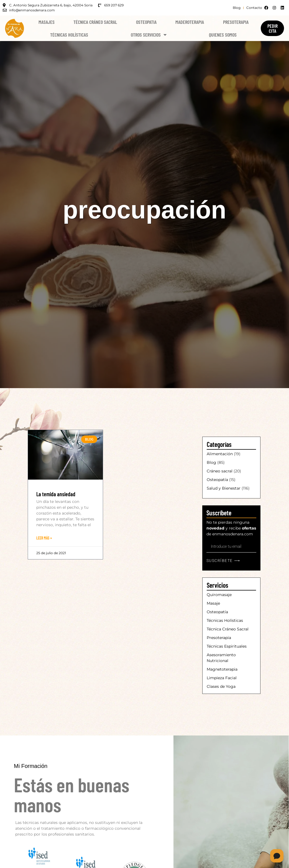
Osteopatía (217, 480)
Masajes (47, 22)
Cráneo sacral (220, 471)
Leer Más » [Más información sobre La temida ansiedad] (44, 538)
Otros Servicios (149, 35)
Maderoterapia (190, 22)
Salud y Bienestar (224, 488)
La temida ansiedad (56, 494)
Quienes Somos (223, 35)
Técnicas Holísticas (69, 35)
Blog (211, 462)
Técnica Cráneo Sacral (95, 22)
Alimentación (220, 454)
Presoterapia (236, 22)
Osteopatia (146, 22)
